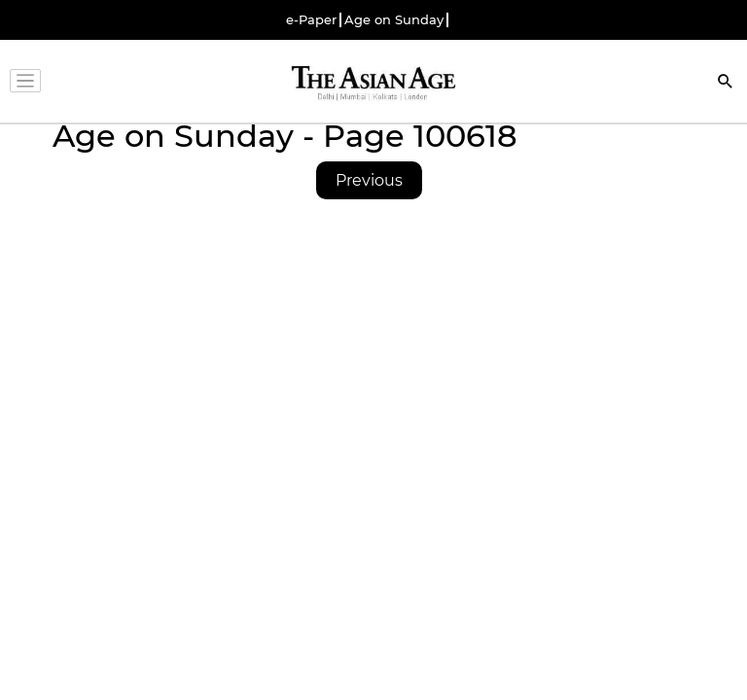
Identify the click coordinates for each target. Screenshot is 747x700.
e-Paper (311, 20)
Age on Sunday (394, 20)
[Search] (726, 83)
